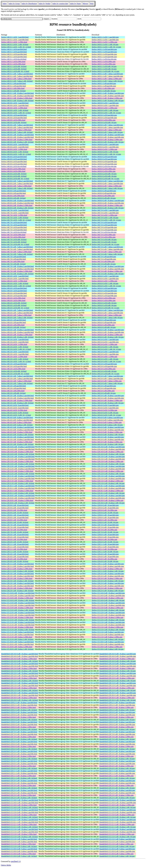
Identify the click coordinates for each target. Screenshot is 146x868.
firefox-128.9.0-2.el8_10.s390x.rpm (104, 510)
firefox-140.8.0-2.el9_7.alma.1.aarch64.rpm (107, 181)
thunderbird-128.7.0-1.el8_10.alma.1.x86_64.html (19, 739)
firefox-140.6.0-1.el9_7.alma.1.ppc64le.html (17, 313)
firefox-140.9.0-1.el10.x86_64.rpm (104, 123)
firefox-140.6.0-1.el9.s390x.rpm (103, 325)
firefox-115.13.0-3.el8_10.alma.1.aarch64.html (18, 603)
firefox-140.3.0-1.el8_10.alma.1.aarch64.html (17, 437)
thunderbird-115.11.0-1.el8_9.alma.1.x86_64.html (19, 846)
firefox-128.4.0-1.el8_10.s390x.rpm (104, 559)
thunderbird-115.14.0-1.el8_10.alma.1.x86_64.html (19, 807)
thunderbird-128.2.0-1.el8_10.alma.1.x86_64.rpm (117, 798)
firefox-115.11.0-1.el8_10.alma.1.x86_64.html (18, 630)
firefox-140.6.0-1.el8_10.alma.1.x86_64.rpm (108, 337)
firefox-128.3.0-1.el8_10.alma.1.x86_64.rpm (108, 581)
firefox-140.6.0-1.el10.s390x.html (13, 298)
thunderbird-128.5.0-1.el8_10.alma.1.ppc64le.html (19, 754)
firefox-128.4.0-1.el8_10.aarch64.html (15, 554)
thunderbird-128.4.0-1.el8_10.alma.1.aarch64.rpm (117, 761)
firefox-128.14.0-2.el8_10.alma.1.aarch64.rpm (108, 447)
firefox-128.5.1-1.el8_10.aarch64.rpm (105, 544)
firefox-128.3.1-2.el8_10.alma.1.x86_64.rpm (108, 571)
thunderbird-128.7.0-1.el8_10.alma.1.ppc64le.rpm (117, 734)
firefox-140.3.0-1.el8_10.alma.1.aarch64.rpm (108, 437)
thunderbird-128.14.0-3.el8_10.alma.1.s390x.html (19, 659)
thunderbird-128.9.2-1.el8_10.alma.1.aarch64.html (19, 703)
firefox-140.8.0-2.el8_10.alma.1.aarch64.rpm (108, 201)
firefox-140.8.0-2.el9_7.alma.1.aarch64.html (17, 181)
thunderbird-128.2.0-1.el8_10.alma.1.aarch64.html (19, 790)
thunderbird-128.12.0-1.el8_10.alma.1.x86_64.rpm (117, 681)
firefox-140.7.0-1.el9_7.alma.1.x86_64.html (17, 254)
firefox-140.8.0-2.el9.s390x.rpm (103, 196)
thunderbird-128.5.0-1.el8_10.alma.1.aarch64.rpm (117, 751)
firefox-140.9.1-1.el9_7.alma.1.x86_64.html (17, 81)
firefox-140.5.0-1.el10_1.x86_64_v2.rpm (106, 361)
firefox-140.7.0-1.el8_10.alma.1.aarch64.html (17, 266)
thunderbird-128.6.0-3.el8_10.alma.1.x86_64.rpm (117, 749)
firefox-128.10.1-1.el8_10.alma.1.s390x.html (17, 491)
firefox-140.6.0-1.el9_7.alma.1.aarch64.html (17, 310)
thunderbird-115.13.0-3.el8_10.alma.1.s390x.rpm (117, 815)
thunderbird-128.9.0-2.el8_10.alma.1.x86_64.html (19, 720)
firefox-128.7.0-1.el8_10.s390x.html (14, 530)
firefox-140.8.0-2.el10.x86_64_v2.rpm (105, 179)
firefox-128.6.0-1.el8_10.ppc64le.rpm (105, 537)
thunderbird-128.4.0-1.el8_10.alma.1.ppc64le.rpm (117, 764)
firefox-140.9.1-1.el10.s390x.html (13, 62)
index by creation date (60, 4)
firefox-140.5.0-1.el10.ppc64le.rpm (104, 366)
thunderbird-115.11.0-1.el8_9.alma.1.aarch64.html (19, 839)
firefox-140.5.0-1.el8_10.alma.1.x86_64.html (17, 403)
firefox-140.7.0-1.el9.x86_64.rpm (104, 264)
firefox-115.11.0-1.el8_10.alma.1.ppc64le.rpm (108, 625)
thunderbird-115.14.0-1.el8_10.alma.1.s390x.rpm (117, 805)
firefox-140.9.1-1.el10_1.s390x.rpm (104, 42)
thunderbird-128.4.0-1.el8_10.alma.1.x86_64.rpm (117, 768)
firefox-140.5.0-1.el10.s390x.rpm (104, 369)
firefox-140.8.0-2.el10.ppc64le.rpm (104, 162)
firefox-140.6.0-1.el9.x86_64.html (13, 327)
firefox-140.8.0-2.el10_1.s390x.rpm (104, 149)
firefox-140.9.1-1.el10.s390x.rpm (104, 62)
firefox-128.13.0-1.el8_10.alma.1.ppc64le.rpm (108, 459)
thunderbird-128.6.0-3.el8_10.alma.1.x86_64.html (19, 749)
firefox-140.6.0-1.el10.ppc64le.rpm (104, 293)
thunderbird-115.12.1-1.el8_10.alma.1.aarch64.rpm (118, 820)
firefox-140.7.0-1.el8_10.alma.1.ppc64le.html (17, 269)
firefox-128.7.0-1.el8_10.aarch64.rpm (105, 525)
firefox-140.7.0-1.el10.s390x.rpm (104, 235)
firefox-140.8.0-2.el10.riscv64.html (14, 166)
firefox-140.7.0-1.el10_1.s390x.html (14, 215)
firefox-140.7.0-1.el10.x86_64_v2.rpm (105, 244)
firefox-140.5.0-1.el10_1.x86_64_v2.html (16, 361)
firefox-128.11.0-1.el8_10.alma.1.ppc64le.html (18, 478)
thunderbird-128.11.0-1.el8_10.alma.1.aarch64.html (20, 683)
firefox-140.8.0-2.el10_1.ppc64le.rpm (105, 147)
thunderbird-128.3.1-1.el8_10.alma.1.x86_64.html (19, 778)
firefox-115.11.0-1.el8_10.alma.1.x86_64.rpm (108, 630)
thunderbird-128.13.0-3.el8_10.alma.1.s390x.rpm (117, 668)
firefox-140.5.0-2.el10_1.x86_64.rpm (105, 347)
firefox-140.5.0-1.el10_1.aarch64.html (15, 352)
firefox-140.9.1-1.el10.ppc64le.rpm (104, 54)
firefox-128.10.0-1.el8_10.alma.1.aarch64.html (18, 496)
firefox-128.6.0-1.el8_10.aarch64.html (15, 535)
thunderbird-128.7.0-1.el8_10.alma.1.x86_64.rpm (117, 739)
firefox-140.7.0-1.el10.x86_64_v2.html (15, 244)
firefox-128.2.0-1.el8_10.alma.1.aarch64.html (17, 583)
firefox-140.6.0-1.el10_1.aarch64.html (15, 276)
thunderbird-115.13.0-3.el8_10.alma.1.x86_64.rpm (117, 817)
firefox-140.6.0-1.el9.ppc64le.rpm (104, 322)
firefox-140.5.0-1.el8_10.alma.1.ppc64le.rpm (108, 398)
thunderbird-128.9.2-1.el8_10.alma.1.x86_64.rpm (117, 710)
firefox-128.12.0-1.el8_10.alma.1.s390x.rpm (107, 471)
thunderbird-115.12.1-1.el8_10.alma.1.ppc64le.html (20, 822)
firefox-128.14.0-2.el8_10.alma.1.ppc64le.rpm (108, 449)
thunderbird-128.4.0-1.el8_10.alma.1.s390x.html (19, 766)
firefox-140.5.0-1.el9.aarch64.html (14, 386)
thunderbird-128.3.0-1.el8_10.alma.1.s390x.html (19, 785)
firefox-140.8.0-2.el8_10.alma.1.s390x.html (17, 205)
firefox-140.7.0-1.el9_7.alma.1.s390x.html (16, 252)
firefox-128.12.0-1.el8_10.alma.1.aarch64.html (18, 466)
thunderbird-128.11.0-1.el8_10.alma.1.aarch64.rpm (118, 683)
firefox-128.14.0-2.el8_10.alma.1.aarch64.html (18, 447)
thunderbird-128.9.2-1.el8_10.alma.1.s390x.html (19, 707)
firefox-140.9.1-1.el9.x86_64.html (13, 91)
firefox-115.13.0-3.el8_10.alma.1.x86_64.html (18, 610)
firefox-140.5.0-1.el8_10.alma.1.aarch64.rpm (108, 396)
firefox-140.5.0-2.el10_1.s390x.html (14, 344)
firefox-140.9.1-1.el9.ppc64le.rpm (104, 86)
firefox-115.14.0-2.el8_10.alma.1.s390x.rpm (107, 598)
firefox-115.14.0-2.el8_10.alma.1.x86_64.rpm (108, 600)
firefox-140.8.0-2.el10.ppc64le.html (14, 162)
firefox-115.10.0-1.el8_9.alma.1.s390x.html (17, 647)
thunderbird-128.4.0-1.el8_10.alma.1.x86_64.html (19, 768)
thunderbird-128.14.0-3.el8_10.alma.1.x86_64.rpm (117, 661)
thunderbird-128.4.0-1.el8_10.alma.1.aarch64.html (19, 761)
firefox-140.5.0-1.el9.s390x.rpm (103, 391)
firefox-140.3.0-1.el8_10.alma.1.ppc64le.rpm (108, 439)
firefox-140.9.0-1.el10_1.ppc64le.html (15, 105)
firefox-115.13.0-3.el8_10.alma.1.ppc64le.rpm (108, 605)
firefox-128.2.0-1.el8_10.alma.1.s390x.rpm (107, 588)
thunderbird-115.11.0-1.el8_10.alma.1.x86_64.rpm (117, 837)
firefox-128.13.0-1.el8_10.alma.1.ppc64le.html (18, 459)
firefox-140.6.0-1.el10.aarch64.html (14, 288)
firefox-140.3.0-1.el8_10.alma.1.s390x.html (17, 442)
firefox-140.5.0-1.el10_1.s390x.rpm (104, 357)
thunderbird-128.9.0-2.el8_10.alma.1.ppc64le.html (19, 715)
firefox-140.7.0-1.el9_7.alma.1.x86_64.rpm (107, 254)
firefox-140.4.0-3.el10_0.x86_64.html (15, 413)
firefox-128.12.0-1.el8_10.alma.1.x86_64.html (18, 474)
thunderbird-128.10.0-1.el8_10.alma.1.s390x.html (19, 698)
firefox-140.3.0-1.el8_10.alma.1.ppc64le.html (17, 439)
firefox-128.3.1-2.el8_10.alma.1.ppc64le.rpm (108, 566)
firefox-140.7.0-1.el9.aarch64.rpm (104, 257)
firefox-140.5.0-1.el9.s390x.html (13, 391)
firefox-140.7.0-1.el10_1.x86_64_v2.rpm (106, 220)
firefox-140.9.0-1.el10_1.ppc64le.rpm (105, 105)
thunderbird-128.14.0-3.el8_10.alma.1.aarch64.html (20, 654)
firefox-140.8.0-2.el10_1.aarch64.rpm (105, 144)
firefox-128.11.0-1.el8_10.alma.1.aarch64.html (18, 476)
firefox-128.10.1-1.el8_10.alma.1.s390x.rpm (107, 491)
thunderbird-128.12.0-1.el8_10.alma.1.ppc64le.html (20, 676)
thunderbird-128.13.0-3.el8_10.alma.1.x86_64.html (19, 671)
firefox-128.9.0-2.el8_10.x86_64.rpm (105, 513)
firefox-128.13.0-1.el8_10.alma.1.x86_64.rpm (108, 464)
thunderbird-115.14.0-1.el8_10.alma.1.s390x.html (19, 805)
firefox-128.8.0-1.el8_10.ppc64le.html (15, 518)
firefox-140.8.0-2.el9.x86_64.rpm (104, 198)
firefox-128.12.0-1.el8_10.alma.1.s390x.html (17, 471)
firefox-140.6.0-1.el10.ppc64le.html (14, 293)
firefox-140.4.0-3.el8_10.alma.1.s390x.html (17, 432)
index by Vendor (45, 4)
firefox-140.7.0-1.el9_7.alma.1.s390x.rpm (107, 252)
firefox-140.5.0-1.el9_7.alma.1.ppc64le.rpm (107, 379)
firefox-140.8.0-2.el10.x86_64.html (14, 174)
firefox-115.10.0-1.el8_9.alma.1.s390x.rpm (107, 647)
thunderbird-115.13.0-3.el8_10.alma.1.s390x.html (19, 815)
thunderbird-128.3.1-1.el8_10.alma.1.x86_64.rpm (117, 778)
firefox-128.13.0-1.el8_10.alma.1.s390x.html (17, 461)
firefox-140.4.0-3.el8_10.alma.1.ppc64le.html (17, 430)
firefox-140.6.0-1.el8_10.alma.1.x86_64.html (17, 337)
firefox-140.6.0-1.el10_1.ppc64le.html (15, 279)
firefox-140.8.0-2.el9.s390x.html (13, 196)
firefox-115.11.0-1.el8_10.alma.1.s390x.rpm (107, 627)
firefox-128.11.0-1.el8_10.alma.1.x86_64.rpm (108, 483)
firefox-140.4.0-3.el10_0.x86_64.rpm (105, 413)
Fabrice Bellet (6, 865)
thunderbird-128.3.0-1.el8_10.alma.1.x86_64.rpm (117, 788)
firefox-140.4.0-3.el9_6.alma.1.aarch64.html (17, 418)
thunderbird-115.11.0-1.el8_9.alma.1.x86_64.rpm (117, 846)
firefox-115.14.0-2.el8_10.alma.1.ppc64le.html (18, 596)
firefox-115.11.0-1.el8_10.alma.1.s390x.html (17, 627)
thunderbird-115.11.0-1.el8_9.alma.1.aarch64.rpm (117, 839)
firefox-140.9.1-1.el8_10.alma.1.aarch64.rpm (108, 93)
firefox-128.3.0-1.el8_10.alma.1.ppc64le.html (17, 576)
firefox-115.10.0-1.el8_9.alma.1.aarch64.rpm (108, 642)
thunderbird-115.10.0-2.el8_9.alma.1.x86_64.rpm (117, 856)
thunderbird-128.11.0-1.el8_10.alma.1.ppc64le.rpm (118, 686)
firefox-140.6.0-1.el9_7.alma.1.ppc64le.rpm (107, 313)
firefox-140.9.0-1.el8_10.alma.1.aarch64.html (17, 135)
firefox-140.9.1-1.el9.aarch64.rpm (104, 84)
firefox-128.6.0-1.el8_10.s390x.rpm (104, 539)
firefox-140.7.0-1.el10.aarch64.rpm (104, 222)
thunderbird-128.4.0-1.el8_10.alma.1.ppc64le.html (19, 764)
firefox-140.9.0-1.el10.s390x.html (13, 120)
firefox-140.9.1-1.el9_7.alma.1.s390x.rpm (107, 79)
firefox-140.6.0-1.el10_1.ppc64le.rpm (105, 279)
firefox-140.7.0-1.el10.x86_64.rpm (104, 240)
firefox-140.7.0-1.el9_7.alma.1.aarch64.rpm (107, 247)
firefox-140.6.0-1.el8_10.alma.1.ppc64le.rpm (108, 332)
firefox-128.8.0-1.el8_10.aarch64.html (15, 515)
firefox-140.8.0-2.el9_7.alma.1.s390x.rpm (107, 186)
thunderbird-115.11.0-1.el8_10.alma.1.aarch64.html (20, 829)
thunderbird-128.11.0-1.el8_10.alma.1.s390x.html (19, 688)
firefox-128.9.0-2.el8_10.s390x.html (14, 510)
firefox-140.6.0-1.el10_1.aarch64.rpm (105, 276)
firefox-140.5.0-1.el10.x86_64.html (14, 371)
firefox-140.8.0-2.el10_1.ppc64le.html (15, 147)
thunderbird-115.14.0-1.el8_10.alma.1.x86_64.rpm (117, 807)
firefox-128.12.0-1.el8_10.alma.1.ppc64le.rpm (108, 469)
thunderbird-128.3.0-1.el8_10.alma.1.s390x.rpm (116, 785)
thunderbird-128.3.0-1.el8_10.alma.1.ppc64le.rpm (117, 783)
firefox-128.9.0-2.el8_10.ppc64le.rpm (105, 508)
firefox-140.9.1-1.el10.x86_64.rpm (104, 66)
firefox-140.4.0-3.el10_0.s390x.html (14, 410)
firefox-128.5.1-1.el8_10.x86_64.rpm (105, 552)
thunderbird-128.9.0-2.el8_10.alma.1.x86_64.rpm (117, 720)
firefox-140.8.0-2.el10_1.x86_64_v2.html (16, 154)
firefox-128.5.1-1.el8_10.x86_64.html (15, 552)
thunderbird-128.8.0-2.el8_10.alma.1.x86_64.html (19, 729)
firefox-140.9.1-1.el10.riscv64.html (14, 59)
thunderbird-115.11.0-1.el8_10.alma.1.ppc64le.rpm (117, 832)
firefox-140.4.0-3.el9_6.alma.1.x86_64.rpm (107, 425)
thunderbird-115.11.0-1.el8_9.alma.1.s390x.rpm (116, 844)
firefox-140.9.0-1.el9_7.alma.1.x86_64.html (17, 132)
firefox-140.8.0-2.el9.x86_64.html (13, 198)
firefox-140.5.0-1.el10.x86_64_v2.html (15, 374)
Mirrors (85, 4)
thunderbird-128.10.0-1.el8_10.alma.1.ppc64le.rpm (118, 695)
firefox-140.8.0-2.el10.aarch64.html (14, 157)
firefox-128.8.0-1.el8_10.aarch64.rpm (105, 515)
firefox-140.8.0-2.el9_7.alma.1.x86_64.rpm (107, 188)
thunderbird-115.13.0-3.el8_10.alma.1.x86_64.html (19, 817)
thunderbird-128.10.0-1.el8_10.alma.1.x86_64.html (19, 700)
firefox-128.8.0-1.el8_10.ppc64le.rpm (105, 518)
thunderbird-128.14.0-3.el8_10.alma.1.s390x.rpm (117, 659)
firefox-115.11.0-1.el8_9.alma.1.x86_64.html (17, 639)
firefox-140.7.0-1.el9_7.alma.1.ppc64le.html (17, 249)
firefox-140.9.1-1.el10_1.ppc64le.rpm (105, 40)
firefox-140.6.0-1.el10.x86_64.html (14, 303)
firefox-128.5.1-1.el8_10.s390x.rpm (104, 549)
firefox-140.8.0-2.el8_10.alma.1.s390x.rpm (107, 205)
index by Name (75, 4)
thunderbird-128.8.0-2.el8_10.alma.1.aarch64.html (19, 722)
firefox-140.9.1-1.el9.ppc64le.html (14, 86)
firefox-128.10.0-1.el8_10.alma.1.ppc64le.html (18, 498)
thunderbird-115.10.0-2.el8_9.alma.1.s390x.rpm (116, 854)
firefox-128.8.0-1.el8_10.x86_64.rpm (105, 522)
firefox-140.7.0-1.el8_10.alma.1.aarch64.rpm (108, 266)
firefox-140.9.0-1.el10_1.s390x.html (14, 108)
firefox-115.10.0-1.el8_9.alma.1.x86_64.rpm (108, 649)
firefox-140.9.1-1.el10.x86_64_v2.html (15, 71)
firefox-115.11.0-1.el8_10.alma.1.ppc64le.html (18, 625)
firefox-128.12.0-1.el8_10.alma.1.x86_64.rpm (108, 474)
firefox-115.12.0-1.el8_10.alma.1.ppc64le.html (18, 615)
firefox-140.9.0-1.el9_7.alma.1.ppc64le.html (17, 127)
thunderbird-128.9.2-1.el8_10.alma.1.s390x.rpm (116, 707)
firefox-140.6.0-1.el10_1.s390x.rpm (104, 281)
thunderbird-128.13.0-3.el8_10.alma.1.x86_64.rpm (117, 671)
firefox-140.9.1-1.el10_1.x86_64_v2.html (16, 47)
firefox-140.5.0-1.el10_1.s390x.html (14, 357)
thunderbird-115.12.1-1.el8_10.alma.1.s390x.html (19, 825)
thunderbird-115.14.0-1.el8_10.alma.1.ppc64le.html (20, 803)
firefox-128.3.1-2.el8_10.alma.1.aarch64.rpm (108, 564)
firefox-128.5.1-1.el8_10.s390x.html (14, 549)
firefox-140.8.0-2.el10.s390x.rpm (104, 169)
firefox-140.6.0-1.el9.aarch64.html (14, 320)
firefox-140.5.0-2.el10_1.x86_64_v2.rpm (106, 349)
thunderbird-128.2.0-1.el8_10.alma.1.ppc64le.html (19, 793)
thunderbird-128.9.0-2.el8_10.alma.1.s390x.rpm (116, 717)
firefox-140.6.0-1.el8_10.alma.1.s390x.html (17, 335)
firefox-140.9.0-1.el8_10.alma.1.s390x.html (17, 140)
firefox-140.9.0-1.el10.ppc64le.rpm (104, 118)
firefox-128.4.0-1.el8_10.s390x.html (14, 559)
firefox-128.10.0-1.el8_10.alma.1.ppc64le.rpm (108, 498)
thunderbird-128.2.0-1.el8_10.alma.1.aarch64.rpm (117, 790)
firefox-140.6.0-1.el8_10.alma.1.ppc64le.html (17, 332)
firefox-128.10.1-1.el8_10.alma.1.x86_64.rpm (108, 493)
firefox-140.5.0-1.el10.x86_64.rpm (104, 371)
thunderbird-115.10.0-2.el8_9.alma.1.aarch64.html (19, 849)
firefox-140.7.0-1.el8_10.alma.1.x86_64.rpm (108, 274)
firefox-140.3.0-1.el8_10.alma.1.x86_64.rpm (108, 444)
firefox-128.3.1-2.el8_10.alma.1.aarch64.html (17, 564)
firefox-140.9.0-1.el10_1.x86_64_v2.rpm (106, 113)
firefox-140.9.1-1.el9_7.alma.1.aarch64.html (17, 74)
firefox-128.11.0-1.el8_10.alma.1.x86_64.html (18, 483)
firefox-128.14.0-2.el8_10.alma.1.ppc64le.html (18, 449)
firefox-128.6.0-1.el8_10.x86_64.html (15, 542)
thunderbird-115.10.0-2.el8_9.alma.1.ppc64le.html (19, 851)
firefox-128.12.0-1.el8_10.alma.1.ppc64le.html (18, 469)
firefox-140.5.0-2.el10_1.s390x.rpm (104, 344)
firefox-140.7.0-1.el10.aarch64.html (14, 222)
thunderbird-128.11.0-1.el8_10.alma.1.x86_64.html (19, 690)
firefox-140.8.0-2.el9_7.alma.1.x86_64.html (17, 188)
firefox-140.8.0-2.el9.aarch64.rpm (104, 191)
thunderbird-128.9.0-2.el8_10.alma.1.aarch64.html (19, 712)
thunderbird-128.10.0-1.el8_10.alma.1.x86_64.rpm (117, 700)
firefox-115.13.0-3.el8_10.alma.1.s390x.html (17, 608)
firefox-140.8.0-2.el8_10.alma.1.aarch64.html (17, 201)
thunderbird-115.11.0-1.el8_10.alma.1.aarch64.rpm (117, 829)
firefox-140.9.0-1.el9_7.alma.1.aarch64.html (17, 125)
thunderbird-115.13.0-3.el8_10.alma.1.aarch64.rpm (118, 810)
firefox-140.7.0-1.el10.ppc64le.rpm (104, 227)
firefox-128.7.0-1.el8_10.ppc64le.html (15, 527)
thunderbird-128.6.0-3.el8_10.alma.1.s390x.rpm (116, 746)
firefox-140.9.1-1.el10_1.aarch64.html (15, 37)
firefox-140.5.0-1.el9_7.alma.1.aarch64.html (17, 376)
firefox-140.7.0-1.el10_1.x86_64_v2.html (16, 220)
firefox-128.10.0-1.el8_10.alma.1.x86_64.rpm (108, 503)
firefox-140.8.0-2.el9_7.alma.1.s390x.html (16, 186)
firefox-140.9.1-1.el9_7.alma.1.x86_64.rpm (107, 81)
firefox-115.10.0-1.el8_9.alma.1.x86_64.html (17, 649)
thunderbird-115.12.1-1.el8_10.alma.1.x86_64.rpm (117, 827)
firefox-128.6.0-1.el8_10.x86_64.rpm (105, 542)
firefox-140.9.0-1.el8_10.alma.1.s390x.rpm (107, 140)
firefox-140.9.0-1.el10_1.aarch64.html (15, 103)
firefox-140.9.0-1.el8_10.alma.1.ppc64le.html (17, 137)
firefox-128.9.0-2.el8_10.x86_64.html (15, 513)
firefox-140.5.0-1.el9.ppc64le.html (14, 388)
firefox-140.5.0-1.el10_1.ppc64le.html (15, 354)
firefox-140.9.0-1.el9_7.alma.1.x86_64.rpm (107, 132)
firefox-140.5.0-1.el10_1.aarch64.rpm (105, 352)
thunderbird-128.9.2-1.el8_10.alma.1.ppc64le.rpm (117, 705)
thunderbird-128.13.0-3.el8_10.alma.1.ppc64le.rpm (118, 666)
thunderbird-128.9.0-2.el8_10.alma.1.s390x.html (19, 717)
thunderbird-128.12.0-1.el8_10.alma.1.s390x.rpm (117, 678)
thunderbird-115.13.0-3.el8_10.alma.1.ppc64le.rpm (118, 812)
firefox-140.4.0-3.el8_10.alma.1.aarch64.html (17, 427)
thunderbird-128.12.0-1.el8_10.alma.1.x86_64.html (19, 681)
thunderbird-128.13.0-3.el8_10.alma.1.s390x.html (19, 668)
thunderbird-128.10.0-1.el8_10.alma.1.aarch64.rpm (118, 693)
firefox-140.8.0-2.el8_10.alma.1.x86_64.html (17, 208)
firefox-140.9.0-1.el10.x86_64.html (14, 123)
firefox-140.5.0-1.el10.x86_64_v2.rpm (105, 374)
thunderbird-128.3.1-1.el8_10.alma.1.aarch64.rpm (117, 771)
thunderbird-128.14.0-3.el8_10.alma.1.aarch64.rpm (118, 654)
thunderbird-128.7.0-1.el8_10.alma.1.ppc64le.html (19, 734)
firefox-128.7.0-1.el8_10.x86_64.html (15, 532)
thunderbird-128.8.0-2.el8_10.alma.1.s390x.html (19, 727)
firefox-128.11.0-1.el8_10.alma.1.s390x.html (17, 481)
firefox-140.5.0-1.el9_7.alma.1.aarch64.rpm (107, 376)
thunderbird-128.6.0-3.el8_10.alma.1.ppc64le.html (19, 744)
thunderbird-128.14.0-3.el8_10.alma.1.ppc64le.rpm (118, 656)
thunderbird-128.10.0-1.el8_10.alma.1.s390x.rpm (117, 698)
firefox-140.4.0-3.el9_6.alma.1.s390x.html (16, 422)
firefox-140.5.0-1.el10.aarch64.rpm (104, 364)
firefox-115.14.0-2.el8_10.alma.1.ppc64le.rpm (108, 596)
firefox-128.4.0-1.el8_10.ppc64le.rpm (105, 557)
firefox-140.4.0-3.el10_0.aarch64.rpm (105, 405)
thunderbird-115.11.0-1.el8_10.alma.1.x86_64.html (19, 837)
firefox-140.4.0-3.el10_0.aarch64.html (15, 405)
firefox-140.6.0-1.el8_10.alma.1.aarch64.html (17, 330)
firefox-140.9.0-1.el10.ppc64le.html (14, 118)
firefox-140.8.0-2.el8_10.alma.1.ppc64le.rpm (108, 203)
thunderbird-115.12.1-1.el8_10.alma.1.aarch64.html (20, 820)
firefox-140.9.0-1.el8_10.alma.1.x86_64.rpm (108, 142)
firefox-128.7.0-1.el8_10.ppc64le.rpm (105, 527)
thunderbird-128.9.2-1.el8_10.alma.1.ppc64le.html (19, 705)
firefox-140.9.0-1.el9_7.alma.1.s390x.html (16, 130)
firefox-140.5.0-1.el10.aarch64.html (14, 364)
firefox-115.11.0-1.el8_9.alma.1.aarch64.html (17, 632)
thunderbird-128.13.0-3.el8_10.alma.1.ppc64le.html (20, 666)
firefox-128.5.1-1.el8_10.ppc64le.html (15, 547)
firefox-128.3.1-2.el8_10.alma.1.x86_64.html (17, 571)
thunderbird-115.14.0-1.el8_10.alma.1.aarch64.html (20, 800)
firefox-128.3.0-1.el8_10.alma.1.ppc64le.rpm (108, 576)
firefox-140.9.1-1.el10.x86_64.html (14, 66)
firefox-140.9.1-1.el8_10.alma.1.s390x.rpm (107, 98)
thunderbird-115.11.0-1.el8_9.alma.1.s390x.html (18, 844)
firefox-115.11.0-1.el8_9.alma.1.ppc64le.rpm (108, 635)
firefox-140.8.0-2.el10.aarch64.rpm (104, 157)
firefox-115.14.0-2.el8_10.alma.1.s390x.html (17, 598)
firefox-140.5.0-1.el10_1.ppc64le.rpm (105, 354)
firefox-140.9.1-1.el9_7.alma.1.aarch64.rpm (107, 74)
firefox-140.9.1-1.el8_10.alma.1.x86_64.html (17, 101)
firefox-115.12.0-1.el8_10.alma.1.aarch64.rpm (108, 613)
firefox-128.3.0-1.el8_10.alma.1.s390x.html (17, 578)
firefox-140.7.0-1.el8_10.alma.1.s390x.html (17, 271)
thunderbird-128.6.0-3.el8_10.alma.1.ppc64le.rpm (117, 744)
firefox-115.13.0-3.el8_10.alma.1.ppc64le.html (18, 605)
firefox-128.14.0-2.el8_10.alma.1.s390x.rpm (107, 452)
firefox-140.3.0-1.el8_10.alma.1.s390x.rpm (107, 442)
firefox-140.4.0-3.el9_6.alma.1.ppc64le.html (17, 420)
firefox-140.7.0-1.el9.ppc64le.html (14, 259)
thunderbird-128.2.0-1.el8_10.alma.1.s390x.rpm (116, 795)
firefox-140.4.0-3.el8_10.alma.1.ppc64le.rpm (108, 430)
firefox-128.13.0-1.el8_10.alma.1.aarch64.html (18, 457)
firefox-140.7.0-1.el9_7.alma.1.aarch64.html (17, 247)
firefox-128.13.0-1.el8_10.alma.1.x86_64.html (18, 464)
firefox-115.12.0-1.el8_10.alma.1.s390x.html (17, 617)
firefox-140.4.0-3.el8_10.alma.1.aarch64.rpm (108, 427)
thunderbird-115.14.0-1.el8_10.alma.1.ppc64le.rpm (118, 803)
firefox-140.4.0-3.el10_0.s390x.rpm (104, 410)
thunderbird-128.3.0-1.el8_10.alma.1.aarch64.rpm (117, 781)
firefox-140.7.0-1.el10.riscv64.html (14, 232)
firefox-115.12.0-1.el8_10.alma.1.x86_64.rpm (108, 620)
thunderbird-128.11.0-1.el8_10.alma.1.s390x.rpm (117, 688)
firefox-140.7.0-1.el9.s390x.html (13, 261)
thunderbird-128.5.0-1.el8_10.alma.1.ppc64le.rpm (117, 754)
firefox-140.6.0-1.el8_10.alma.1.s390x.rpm (107, 335)
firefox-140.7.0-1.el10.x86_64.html (14, 240)
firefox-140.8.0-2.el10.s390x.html (13, 169)
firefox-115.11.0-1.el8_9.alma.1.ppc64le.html (17, 635)
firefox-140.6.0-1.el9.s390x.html (13, 325)
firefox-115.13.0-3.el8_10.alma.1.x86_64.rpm (108, 610)
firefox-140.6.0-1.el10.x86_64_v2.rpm (105, 308)
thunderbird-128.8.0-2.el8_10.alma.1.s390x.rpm (116, 727)
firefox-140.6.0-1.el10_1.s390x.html (14, 281)
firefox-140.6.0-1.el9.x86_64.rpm (104, 327)
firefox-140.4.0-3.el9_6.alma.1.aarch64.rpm (107, 418)
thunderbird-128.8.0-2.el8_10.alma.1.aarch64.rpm (117, 722)
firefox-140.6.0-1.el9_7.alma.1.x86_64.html (17, 318)
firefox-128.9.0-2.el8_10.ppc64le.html (15, 508)
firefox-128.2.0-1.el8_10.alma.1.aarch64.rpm (108, 583)
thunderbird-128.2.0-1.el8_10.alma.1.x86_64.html (19, 798)
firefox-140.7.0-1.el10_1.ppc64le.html (15, 213)
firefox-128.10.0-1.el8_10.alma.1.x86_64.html (18, 503)
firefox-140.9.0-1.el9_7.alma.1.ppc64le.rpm (107, 127)
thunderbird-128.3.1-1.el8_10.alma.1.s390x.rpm (116, 776)
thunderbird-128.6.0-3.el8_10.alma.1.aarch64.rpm (117, 742)
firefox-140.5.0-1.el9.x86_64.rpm (104, 393)
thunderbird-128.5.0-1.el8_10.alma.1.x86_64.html (19, 759)
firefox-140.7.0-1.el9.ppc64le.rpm (104, 259)
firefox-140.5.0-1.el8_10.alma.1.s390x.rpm (107, 400)
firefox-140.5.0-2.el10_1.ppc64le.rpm (105, 342)
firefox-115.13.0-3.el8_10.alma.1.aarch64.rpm (108, 603)
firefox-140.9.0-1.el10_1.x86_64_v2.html (16, 113)
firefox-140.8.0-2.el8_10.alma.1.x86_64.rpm (108, 208)
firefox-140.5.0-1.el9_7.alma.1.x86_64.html (17, 383)
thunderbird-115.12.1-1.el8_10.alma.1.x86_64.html (19, 827)
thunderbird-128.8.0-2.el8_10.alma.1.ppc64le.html (19, 725)
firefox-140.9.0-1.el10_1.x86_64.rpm (105, 110)
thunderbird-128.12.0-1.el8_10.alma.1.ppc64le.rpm (118, 676)
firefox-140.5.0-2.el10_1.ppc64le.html (15, 342)
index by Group (14, 4)
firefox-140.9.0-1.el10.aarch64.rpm (104, 115)
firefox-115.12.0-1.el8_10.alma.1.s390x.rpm (107, 617)
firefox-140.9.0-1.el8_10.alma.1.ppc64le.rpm (108, 137)
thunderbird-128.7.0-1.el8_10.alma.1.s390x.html (19, 737)
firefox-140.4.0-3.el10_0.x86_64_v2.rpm (106, 415)
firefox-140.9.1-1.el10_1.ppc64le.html (15, 40)
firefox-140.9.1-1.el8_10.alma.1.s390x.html (17, 98)
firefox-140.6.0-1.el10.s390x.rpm (104, 298)
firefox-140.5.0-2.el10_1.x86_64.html (15, 347)
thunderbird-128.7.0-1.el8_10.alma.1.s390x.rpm (116, 737)
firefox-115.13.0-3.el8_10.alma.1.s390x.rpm (107, 608)
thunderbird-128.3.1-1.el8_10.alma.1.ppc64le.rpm (117, 773)
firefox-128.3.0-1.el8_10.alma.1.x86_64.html (17, 581)
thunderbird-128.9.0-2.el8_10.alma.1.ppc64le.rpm (117, 715)
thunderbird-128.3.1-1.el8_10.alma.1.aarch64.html (19, 771)
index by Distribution (29, 4)
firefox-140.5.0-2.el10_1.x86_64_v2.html (16, 349)
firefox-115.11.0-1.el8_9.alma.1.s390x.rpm (107, 637)
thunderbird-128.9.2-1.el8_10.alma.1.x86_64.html (19, 710)
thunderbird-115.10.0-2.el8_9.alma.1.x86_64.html (19, 856)
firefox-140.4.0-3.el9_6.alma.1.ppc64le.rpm (107, 420)
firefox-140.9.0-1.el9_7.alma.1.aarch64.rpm (107, 125)
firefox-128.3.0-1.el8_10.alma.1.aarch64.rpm (108, 574)
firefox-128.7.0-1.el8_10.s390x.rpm (104, 530)
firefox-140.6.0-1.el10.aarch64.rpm (104, 288)
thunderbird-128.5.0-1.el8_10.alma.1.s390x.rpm (116, 756)
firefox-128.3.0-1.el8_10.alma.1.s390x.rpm (107, 578)
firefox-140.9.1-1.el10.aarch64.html (14, 49)
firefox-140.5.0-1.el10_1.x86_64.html (15, 359)
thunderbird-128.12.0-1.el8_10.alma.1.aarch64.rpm (118, 673)
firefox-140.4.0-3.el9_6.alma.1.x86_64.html (17, 425)
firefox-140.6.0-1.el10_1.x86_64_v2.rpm (106, 286)
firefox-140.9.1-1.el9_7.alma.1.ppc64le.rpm (107, 76)
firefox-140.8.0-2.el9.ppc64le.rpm (104, 193)
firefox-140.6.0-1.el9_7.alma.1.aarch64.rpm (107, 310)
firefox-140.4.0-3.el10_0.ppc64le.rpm (105, 408)
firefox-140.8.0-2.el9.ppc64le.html (14, 193)
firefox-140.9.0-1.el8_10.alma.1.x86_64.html (17, 142)
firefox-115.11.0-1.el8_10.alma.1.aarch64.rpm (108, 622)
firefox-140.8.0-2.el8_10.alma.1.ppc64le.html (17, 203)
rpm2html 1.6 (16, 861)
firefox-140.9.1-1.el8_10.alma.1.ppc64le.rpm (108, 96)
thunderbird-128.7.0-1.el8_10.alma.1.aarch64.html (19, 732)
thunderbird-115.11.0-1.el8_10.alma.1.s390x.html (19, 834)
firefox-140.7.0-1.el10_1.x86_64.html (15, 218)
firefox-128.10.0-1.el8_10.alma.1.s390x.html (17, 500)
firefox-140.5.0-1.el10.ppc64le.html (14, 366)
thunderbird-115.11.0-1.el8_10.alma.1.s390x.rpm (117, 834)
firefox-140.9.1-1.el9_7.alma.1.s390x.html (16, 79)
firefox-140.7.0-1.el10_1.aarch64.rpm (105, 210)
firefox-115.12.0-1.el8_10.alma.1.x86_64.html (18, 620)
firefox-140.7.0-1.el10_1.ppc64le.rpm (105, 213)
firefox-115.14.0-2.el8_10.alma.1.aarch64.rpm (108, 593)
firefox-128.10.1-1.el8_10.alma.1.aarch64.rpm (108, 486)
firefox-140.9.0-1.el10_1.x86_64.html (15, 110)
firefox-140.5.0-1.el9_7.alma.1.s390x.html (16, 381)
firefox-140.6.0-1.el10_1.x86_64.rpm (105, 283)
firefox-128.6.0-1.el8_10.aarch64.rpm (105, 535)
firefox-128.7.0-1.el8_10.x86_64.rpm (105, 532)
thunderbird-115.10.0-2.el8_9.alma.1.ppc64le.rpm (117, 851)
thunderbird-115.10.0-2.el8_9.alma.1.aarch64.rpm (117, 849)
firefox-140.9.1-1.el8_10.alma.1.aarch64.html (17, 93)
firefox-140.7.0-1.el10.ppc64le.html (14, 227)
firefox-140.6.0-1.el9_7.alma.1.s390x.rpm (107, 315)
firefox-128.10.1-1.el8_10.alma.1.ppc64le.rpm (108, 488)
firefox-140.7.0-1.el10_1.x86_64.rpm (105, 218)
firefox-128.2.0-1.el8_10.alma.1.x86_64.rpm (108, 591)
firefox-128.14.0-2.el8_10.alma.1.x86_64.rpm (108, 454)
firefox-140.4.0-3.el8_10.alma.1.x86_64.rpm (108, 435)
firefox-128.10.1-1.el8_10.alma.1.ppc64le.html (18, 488)
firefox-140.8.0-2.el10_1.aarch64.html (15, 144)
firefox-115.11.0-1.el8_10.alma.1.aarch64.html (18, 622)
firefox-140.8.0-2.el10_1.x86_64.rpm (105, 152)
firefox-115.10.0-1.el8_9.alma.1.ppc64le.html (17, 644)
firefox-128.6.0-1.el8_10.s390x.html (14, 539)
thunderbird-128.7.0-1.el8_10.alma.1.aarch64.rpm (117, 732)
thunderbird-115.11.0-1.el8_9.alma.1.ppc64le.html (19, 842)
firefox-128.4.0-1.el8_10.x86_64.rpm (105, 561)
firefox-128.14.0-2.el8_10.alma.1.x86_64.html (18, 454)
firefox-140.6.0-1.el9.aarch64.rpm (104, 320)
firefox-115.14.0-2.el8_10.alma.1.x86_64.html (18, 600)
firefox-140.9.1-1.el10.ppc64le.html (14, 54)
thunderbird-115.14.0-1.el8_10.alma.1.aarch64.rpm (118, 800)
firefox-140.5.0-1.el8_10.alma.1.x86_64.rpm (108, 403)
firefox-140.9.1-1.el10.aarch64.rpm (104, 49)
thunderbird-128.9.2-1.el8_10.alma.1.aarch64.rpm (117, 703)
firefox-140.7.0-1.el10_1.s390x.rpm (104, 215)
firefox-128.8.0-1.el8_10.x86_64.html (15, 522)
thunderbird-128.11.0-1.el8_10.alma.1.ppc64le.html (20, 686)
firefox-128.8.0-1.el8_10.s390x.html (14, 520)
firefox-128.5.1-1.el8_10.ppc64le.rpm (105, 547)
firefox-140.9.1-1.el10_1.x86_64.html (15, 44)
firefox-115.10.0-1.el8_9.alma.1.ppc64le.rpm (108, 644)
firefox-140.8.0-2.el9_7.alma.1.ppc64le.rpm (107, 183)
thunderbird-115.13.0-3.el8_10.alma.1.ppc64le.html (20, 812)
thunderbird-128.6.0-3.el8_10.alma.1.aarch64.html (19, 742)
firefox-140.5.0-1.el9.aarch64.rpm (104, 386)
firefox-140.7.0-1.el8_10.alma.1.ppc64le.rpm (108, 269)
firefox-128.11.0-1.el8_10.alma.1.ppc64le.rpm (108, 478)
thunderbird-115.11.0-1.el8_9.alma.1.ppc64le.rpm (117, 842)
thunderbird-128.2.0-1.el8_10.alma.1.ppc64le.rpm (117, 793)
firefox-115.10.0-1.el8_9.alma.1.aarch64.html (17, 642)
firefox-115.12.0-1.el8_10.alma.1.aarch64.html (18, 613)
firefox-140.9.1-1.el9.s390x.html (13, 88)
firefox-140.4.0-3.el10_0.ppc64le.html (15, 408)
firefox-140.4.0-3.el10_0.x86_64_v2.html (16, 415)
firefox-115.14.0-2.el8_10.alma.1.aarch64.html (18, 593)
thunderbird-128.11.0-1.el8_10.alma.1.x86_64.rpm (117, 690)
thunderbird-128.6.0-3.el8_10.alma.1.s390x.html (19, 746)
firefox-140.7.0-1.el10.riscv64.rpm (104, 232)
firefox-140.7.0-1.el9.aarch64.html (14, 257)
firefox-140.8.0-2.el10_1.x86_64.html (15, 152)
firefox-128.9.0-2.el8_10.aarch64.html (15, 505)
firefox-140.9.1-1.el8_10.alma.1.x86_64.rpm (108, 101)
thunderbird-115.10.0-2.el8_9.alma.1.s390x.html (18, 854)
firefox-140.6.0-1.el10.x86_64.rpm (104, 303)
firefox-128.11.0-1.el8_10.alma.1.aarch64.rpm (108, 476)
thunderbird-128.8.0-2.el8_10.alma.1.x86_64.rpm (117, 729)
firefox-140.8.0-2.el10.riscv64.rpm (104, 166)
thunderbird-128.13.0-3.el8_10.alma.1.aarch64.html (20, 664)
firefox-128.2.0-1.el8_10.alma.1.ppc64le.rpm (108, 586)
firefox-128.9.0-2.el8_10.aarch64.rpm (105, 505)
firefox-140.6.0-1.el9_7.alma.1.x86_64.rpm (107, 318)
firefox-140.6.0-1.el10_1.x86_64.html (15, 283)
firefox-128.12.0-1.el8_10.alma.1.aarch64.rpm (108, 466)
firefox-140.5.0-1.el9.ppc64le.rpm (104, 388)
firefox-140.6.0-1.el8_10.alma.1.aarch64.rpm (108, 330)
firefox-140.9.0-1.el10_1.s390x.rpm (104, 108)
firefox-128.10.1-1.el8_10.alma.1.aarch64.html (18, 486)
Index (5, 4)
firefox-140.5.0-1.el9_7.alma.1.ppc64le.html (17, 379)
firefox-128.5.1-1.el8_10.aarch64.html (15, 544)
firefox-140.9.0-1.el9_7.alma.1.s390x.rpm (107, 130)
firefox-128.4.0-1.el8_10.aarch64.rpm (105, 554)
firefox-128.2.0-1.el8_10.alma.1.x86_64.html (17, 591)
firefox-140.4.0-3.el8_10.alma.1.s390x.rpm (107, 432)
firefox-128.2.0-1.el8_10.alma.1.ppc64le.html (17, 586)
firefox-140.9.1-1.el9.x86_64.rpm (104, 91)
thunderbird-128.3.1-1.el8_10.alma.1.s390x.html (19, 776)
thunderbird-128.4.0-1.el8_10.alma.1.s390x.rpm (116, 766)
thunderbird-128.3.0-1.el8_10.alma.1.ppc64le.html (19, 783)
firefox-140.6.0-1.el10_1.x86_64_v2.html (16, 286)
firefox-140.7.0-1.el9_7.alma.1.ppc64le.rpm (107, 249)
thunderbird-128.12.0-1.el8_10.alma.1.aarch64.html (20, 673)
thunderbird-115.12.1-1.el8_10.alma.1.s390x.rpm (117, 825)
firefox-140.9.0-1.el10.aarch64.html (14, 115)
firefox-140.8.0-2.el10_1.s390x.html (14, 149)
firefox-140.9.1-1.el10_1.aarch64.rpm (105, 37)
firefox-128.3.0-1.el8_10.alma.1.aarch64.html (17, 574)
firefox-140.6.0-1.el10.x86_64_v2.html (15, 308)
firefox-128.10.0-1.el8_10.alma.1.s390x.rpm (107, 500)
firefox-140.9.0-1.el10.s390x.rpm (104, 120)
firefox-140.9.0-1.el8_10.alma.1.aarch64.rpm (108, 135)
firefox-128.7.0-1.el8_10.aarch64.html (15, 525)
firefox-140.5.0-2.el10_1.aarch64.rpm (105, 340)
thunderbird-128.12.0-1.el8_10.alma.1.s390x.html (19, 678)
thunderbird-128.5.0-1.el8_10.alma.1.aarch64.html (19, 751)
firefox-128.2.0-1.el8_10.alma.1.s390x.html (17, 588)
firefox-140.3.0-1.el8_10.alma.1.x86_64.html (17, 444)
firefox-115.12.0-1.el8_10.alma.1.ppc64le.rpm (108, 615)
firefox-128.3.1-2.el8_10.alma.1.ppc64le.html (17, 566)
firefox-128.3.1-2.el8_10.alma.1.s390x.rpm (107, 569)
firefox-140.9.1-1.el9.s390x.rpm (103, 88)
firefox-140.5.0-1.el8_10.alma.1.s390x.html (17, 400)
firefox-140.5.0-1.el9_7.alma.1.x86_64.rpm (107, 383)
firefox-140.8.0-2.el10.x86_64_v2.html (15, 179)
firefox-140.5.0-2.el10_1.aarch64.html (15, 340)
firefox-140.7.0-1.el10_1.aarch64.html (15, 210)
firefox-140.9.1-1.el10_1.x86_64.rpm (105, 44)
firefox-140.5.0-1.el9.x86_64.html (13, 393)
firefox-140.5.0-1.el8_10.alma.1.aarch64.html (17, 396)
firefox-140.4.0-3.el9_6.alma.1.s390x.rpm (107, 422)
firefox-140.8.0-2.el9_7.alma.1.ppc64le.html (17, 183)
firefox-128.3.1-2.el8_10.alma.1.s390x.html (17, 569)
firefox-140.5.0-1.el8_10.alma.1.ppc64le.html (17, 398)
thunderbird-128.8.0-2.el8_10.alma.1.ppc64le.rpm (117, 725)
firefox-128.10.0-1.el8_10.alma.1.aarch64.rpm (108, 496)
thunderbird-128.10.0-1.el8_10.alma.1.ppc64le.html (20, 695)
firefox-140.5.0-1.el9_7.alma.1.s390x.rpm (107, 381)
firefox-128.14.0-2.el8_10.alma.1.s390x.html (17, 452)
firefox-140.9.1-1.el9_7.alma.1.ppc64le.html (17, 76)
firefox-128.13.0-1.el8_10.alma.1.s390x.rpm (107, 461)
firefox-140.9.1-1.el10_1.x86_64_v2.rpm (106, 47)
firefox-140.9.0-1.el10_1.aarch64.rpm (105, 103)
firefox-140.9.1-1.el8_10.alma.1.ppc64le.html (17, 96)
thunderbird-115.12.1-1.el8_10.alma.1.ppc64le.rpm (118, 822)
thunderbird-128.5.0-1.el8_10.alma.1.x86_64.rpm (117, 759)
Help (92, 4)
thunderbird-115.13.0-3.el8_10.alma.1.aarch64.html (20, 810)
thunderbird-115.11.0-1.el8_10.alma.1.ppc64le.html (20, 832)
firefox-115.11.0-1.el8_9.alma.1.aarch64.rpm (108, 632)
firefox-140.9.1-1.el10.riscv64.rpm (104, 59)
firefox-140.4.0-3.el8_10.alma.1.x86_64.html (17, 435)
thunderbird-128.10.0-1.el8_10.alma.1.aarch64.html (20, 693)
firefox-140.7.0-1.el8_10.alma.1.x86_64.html (17, 274)
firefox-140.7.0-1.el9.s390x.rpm (103, 261)
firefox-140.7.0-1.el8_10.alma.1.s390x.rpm (107, 271)
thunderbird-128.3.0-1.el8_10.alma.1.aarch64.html (19, 781)
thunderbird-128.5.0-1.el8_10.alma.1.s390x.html (19, 756)
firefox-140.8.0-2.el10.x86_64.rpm (104, 174)
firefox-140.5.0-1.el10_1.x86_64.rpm (105, 359)
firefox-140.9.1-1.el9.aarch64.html (14, 84)
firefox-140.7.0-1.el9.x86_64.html (13, 264)
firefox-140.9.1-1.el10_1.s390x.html (14, 42)
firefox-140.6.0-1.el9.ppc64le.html (14, 322)
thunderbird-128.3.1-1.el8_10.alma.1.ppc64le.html (19, 773)
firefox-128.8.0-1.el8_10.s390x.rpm (104, 520)
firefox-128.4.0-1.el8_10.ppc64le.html (15, 557)
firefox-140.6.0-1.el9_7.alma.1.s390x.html (16, 315)
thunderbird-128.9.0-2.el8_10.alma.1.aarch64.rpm (117, 712)
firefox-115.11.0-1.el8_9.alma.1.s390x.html (17, 637)
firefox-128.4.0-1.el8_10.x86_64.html (15, 561)
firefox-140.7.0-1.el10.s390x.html (13, 235)
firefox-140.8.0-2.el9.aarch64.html (14, 191)
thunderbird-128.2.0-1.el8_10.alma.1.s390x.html (19, 795)
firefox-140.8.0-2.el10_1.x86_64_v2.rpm (106, 154)
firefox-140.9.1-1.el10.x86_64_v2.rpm (105, 71)
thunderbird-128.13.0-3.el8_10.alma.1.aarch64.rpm (118, 664)
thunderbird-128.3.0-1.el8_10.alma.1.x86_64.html (19, 788)
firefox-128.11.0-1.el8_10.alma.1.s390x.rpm (107, 481)
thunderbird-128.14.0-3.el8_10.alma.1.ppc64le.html (20, 656)
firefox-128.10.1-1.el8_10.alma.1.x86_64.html (18, 493)
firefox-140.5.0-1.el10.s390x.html (13, 369)
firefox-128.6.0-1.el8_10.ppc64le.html (15, 537)
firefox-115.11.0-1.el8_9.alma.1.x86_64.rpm (107, 639)
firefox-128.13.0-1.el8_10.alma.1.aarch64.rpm (108, 457)
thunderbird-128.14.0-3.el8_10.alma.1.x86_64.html (19, 661)
